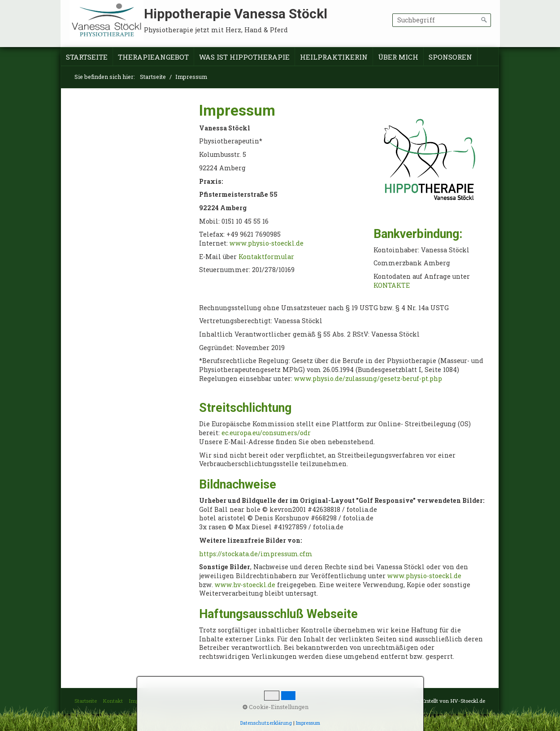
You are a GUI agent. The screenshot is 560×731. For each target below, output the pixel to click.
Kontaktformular (266, 257)
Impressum (142, 701)
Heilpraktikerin (334, 57)
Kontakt (113, 701)
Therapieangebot (153, 57)
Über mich (398, 57)
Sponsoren (450, 57)
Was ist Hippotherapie (244, 57)
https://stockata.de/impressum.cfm (256, 554)
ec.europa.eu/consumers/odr (266, 433)
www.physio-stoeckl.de (267, 243)
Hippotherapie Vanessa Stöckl (236, 14)
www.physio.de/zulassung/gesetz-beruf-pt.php (368, 378)
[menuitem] (87, 57)
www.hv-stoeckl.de (245, 585)
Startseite (87, 57)
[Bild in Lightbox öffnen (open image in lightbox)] (429, 161)
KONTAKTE (392, 285)
